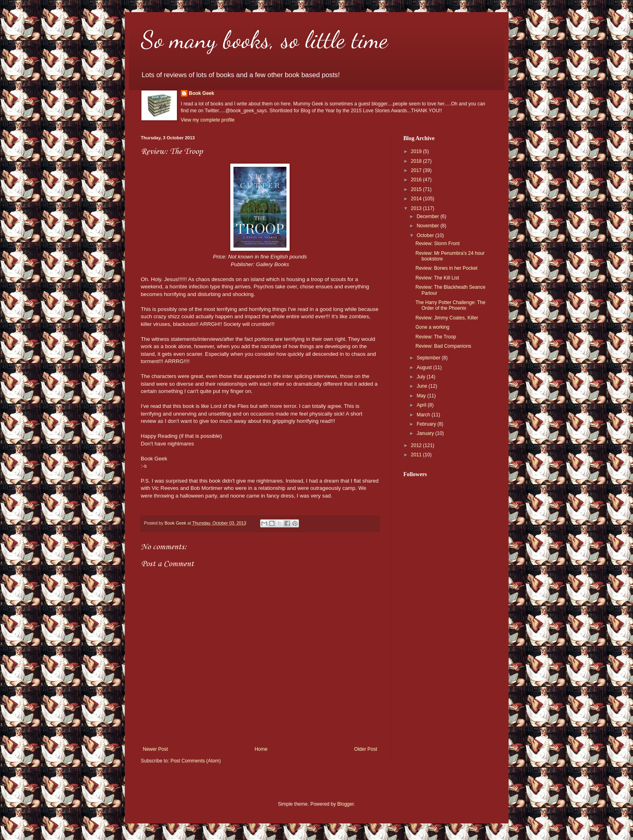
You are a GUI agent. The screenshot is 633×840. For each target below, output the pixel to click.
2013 (417, 208)
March (424, 415)
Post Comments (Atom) (196, 761)
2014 (417, 199)
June (422, 386)
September (429, 358)
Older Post (366, 749)
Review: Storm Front (437, 244)
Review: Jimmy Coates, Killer (447, 318)
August (425, 367)
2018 (417, 161)
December (428, 216)
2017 (417, 170)
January (426, 433)
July (422, 377)
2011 (417, 455)
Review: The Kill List (437, 278)
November (428, 226)
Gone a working (432, 327)
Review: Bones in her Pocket (446, 268)
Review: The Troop (436, 337)
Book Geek (202, 93)
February (427, 424)
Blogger (346, 804)
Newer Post (156, 749)
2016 (417, 180)
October (426, 235)
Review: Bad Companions (443, 346)
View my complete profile (208, 120)
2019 (417, 151)
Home (261, 749)
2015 (417, 189)
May (422, 396)
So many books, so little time (264, 40)
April (422, 405)
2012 (417, 445)
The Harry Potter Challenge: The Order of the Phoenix (450, 305)
